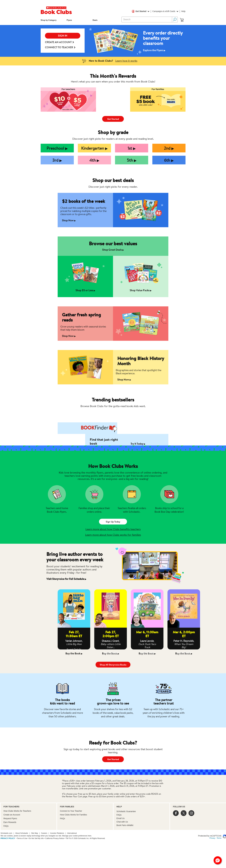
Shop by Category (49, 20)
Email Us (120, 818)
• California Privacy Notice (54, 838)
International (72, 833)
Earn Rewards (10, 822)
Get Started (142, 11)
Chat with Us (122, 822)
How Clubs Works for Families (73, 815)
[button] (218, 860)
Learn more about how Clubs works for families (113, 535)
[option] (113, 41)
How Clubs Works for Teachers (17, 811)
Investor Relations (57, 833)
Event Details (74, 649)
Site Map (35, 833)
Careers (44, 833)
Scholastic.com (6, 833)
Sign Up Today (113, 522)
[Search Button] (175, 20)
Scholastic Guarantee (126, 811)
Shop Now (69, 220)
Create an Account (59, 42)
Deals (95, 20)
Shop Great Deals (113, 250)
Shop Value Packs (141, 290)
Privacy (212, 838)
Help (183, 11)
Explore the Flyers (154, 50)
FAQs (6, 826)
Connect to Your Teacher (71, 811)
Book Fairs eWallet (125, 825)
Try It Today (138, 444)
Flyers (69, 20)
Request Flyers (10, 818)
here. (90, 836)
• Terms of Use (21, 838)
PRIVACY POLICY (8, 838)
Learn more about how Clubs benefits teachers (113, 529)
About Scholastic (22, 833)
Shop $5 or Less (85, 290)
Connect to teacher (60, 47)
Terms (219, 838)
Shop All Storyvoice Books (113, 665)
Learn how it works (126, 61)
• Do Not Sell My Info (35, 838)
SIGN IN (63, 36)
